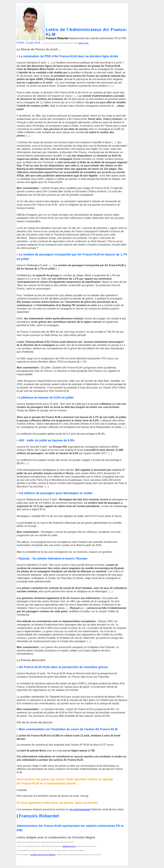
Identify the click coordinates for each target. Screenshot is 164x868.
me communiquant (80, 809)
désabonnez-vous (69, 846)
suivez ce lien (83, 43)
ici (87, 796)
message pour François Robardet (43, 855)
